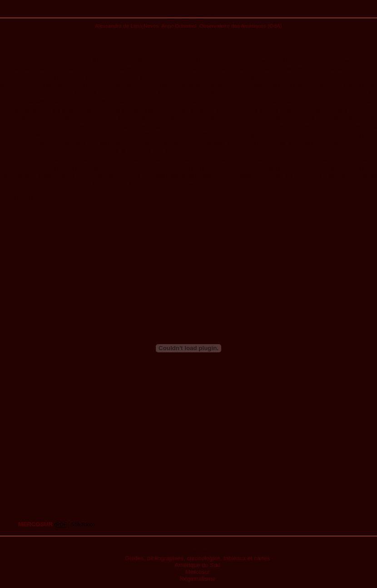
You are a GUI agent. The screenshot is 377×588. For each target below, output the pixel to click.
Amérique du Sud (198, 565)
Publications (189, 12)
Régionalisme (198, 579)
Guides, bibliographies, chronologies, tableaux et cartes (197, 558)
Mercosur (198, 572)
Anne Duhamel (179, 26)
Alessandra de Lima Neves (127, 26)
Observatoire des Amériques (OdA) (241, 26)
